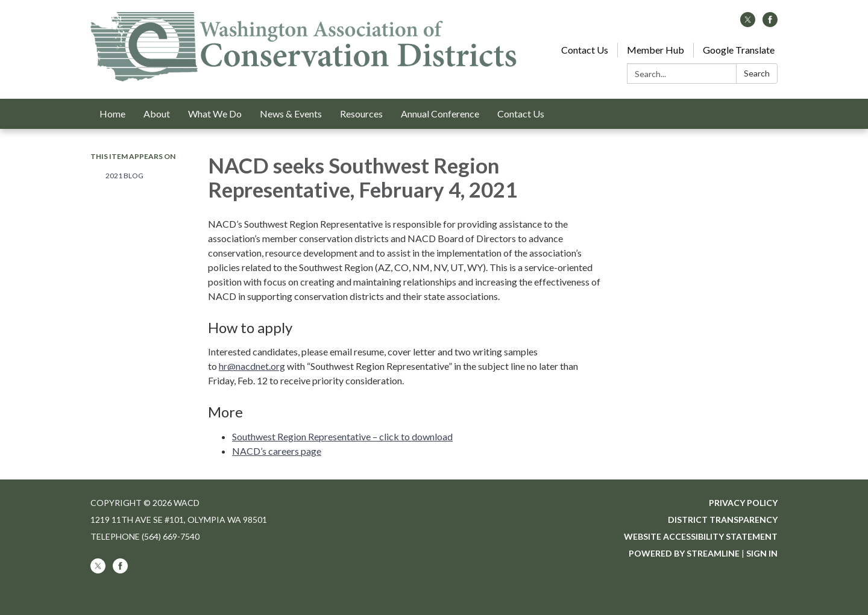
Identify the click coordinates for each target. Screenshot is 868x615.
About (157, 114)
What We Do (215, 114)
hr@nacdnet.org (252, 366)
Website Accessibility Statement (701, 536)
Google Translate (739, 50)
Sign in (762, 553)
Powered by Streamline (684, 553)
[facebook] (770, 23)
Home (112, 114)
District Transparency (723, 520)
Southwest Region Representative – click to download (342, 436)
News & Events (291, 114)
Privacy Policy (743, 503)
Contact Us (585, 50)
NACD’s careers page (277, 451)
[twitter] (748, 23)
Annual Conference (440, 114)
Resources (361, 114)
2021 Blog (124, 176)
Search (757, 73)
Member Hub (656, 50)
